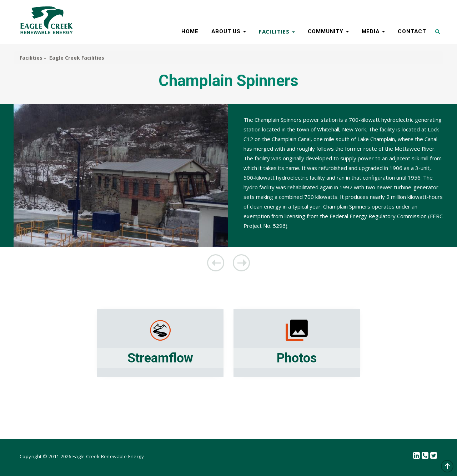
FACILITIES (277, 31)
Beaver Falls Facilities (216, 263)
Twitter (434, 456)
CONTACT (412, 31)
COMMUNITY (328, 31)
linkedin (417, 456)
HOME (190, 31)
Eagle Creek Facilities (77, 58)
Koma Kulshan (241, 263)
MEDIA (373, 31)
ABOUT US (229, 31)
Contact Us (425, 456)
